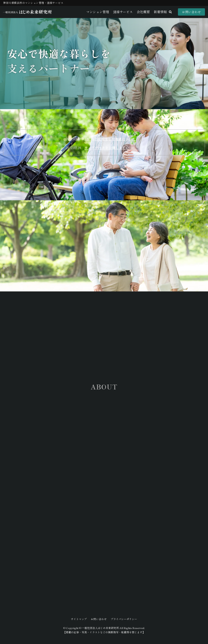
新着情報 (160, 12)
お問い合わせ (191, 12)
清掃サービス (123, 12)
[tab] (36, 137)
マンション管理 (98, 12)
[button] (170, 12)
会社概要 (143, 12)
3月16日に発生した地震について (110, 139)
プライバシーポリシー (124, 619)
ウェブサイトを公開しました (107, 148)
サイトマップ (79, 619)
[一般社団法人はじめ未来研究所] (27, 12)
